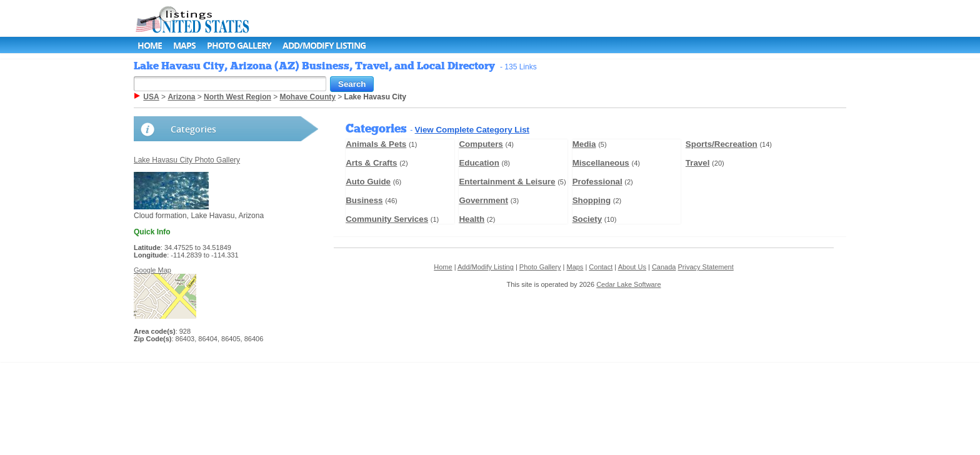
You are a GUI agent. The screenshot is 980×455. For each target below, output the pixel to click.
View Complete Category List (472, 130)
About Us (632, 267)
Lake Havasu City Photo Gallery (187, 160)
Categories (193, 129)
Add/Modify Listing (324, 45)
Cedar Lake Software (628, 284)
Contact (601, 267)
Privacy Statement (706, 267)
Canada (664, 267)
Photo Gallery (239, 45)
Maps (184, 45)
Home (150, 45)
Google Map (152, 270)
